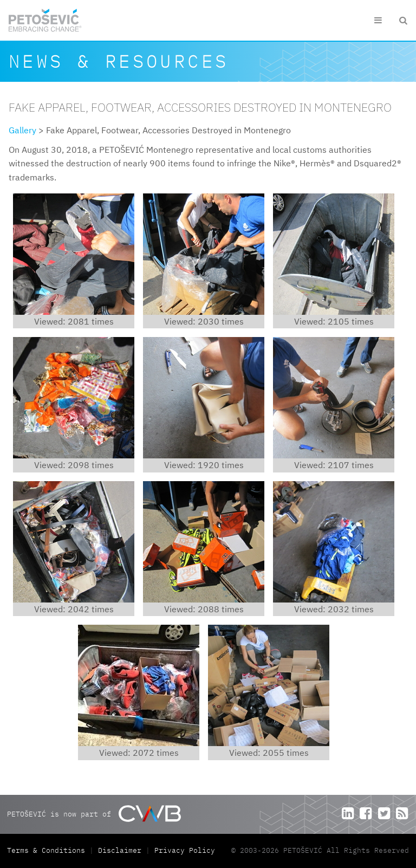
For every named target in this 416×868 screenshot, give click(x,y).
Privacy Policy (185, 850)
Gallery (22, 130)
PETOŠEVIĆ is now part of (94, 814)
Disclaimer (120, 850)
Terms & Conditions (48, 850)
